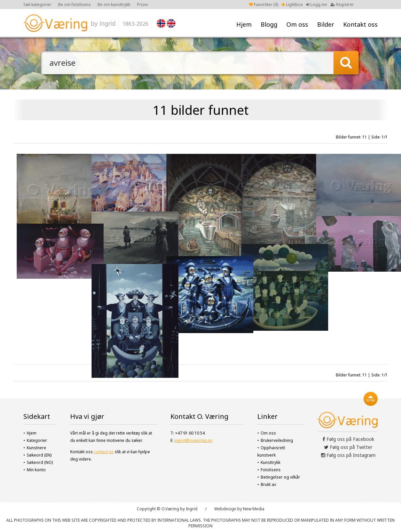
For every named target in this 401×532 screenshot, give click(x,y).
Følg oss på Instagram (348, 455)
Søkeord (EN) (39, 455)
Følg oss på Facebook (348, 439)
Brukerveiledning (277, 440)
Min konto (36, 470)
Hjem (244, 24)
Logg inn (317, 5)
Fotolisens (271, 470)
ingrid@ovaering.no (193, 440)
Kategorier (37, 440)
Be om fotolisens (75, 5)
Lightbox (292, 5)
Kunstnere (36, 448)
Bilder (326, 24)
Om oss (297, 24)
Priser (143, 5)
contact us (104, 452)
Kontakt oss (360, 24)
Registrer (342, 5)
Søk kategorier (37, 5)
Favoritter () (263, 5)
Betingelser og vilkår (280, 477)
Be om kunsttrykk (114, 5)
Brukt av (268, 484)
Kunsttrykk (271, 462)
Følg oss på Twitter (348, 447)
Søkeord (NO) (40, 462)
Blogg (269, 24)
